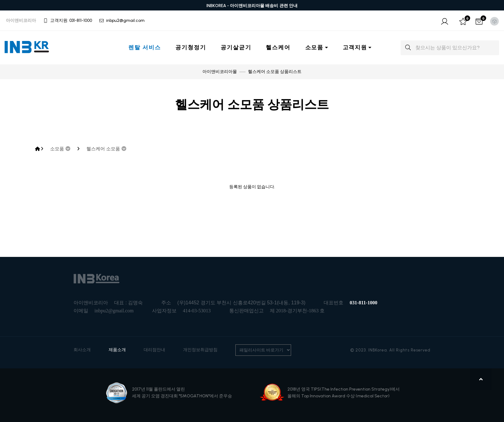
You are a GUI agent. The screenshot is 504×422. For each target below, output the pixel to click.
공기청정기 (191, 47)
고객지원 (355, 47)
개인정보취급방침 (200, 350)
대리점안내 (154, 350)
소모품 (314, 47)
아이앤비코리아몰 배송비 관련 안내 (264, 6)
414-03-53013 (197, 311)
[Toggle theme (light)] (494, 21)
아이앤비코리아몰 (220, 72)
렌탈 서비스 (144, 47)
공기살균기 (236, 47)
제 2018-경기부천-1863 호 (297, 311)
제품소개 (117, 350)
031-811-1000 (363, 303)
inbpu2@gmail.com (114, 311)
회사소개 (82, 350)
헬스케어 (278, 47)
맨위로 (481, 379)
